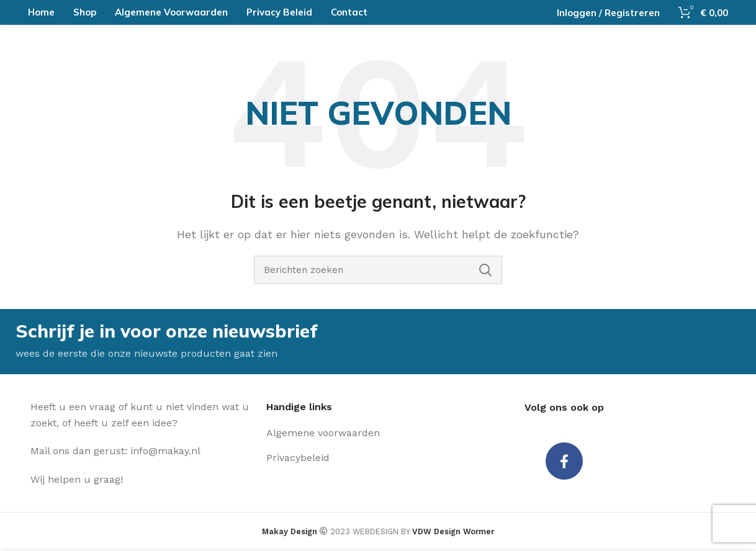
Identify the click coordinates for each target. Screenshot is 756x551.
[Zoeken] (378, 270)
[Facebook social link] (564, 463)
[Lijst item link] (353, 434)
